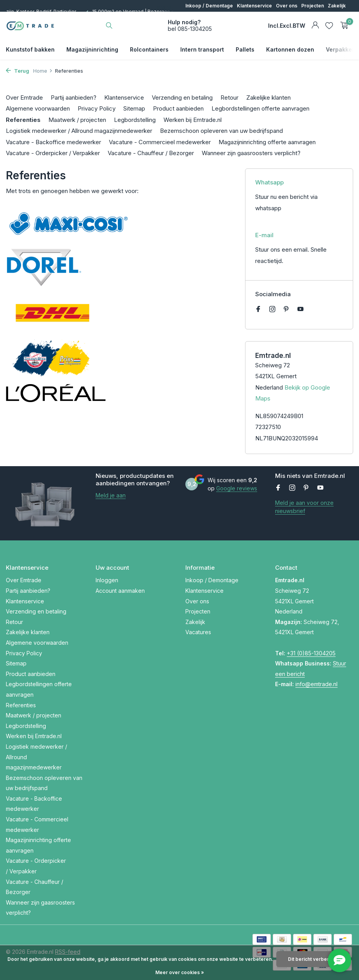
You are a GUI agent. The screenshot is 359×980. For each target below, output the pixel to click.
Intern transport (202, 49)
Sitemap (134, 108)
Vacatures (198, 632)
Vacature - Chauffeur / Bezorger (151, 153)
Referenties (23, 120)
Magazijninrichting (92, 49)
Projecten (313, 6)
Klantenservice (254, 6)
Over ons (287, 6)
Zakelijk (337, 6)
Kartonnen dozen (290, 49)
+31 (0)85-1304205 (311, 653)
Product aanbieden (178, 108)
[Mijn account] (315, 25)
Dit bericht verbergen (313, 959)
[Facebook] (258, 309)
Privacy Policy (97, 108)
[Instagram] (272, 309)
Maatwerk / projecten (77, 120)
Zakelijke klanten (268, 97)
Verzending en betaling (182, 97)
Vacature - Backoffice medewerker (53, 142)
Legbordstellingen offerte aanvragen (260, 108)
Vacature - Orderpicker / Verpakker (53, 153)
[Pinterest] (286, 309)
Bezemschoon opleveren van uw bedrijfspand (221, 131)
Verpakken (341, 49)
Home (43, 71)
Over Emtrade (24, 97)
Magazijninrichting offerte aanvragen (267, 142)
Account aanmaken (120, 591)
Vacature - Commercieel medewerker (160, 142)
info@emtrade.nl (316, 684)
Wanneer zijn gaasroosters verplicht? (251, 153)
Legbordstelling (135, 120)
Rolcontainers (149, 49)
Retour (229, 97)
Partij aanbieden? (74, 97)
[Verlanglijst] (329, 25)
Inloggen (107, 580)
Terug (18, 71)
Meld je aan (111, 495)
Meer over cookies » (180, 972)
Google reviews (237, 488)
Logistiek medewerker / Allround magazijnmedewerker (79, 131)
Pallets (245, 49)
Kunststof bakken (30, 49)
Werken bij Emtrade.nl (193, 120)
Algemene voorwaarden (38, 108)
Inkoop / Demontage (209, 6)
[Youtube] (300, 309)
